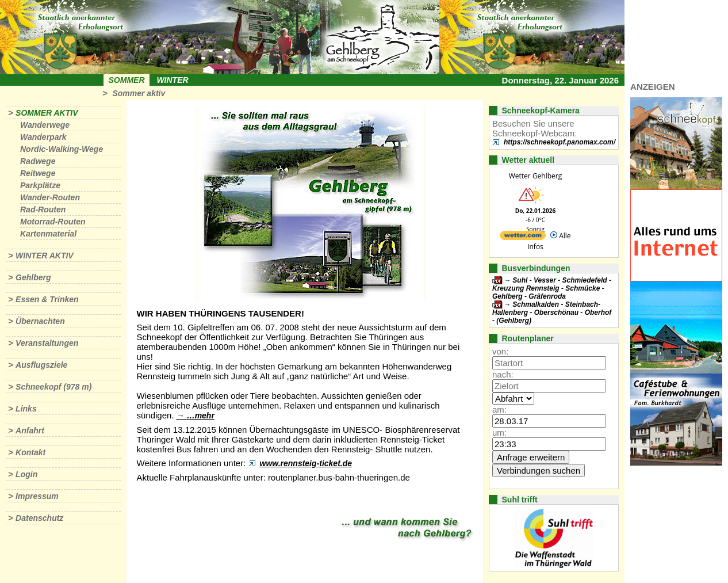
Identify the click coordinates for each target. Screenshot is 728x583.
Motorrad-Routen (53, 222)
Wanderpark (43, 137)
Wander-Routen (50, 197)
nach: (503, 374)
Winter (172, 80)
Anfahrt (30, 430)
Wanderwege (45, 125)
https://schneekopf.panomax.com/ (560, 142)
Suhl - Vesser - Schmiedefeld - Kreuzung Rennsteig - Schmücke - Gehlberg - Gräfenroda (552, 288)
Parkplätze (40, 185)
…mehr (201, 416)
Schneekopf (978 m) (53, 387)
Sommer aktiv (139, 93)
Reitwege (38, 173)
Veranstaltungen (47, 343)
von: (500, 351)
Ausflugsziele (41, 365)
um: (499, 433)
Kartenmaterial (48, 234)
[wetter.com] (523, 237)
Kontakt (30, 452)
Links (26, 409)
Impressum (37, 496)
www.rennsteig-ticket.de (306, 463)
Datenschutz (39, 518)
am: (499, 409)
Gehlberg (33, 277)
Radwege (38, 161)
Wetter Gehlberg (535, 176)
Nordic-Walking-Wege (62, 149)
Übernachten (40, 321)
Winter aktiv (45, 256)
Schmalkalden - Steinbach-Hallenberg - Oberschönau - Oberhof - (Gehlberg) (552, 313)
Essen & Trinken (47, 299)
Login (26, 474)
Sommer (127, 80)
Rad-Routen (43, 209)
